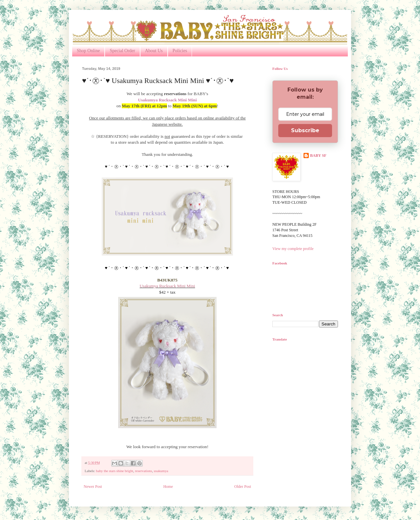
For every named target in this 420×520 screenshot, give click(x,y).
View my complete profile (293, 249)
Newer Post (93, 487)
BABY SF (318, 156)
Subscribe (305, 130)
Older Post (243, 487)
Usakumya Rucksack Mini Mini (168, 286)
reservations (143, 471)
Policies (180, 51)
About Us (154, 51)
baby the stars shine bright (114, 471)
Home (168, 487)
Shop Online (88, 51)
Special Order (122, 51)
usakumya (161, 471)
